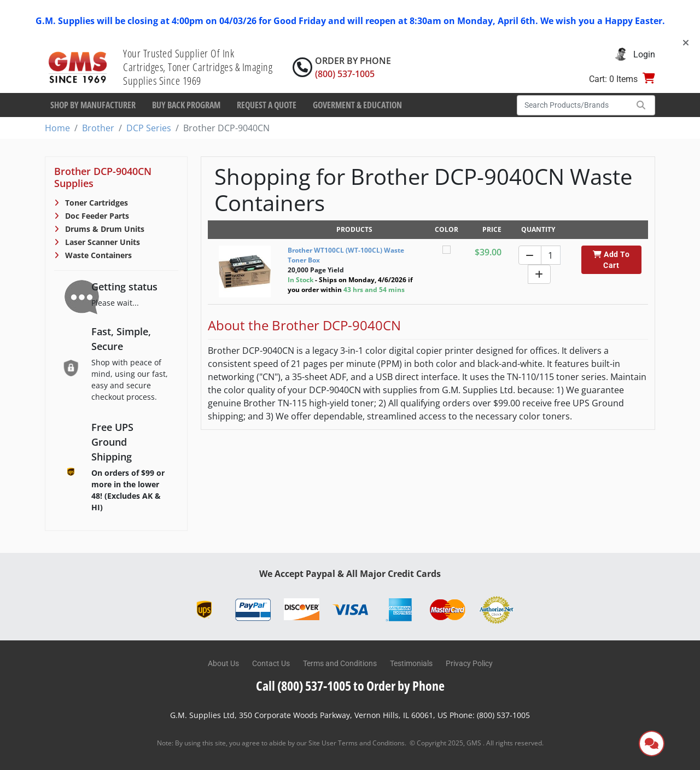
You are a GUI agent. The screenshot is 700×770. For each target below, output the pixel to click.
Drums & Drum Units (104, 229)
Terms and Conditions (340, 663)
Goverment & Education (357, 105)
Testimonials (411, 663)
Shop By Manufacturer (93, 105)
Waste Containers (97, 255)
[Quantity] (551, 255)
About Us (223, 663)
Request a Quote (267, 105)
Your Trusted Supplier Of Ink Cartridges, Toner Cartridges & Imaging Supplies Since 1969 (198, 67)
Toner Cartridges (95, 203)
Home (57, 128)
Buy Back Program (186, 105)
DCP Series (149, 128)
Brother (98, 128)
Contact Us (271, 663)
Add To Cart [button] (611, 260)
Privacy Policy (469, 663)
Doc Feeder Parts (96, 216)
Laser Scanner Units (101, 242)
